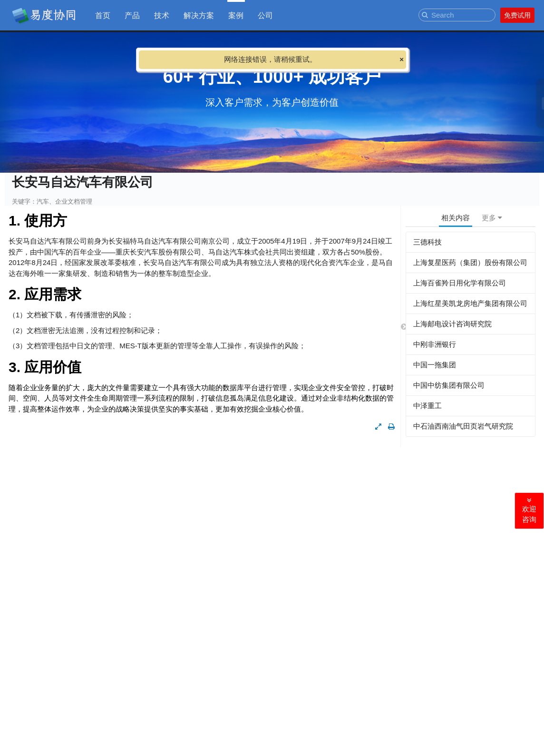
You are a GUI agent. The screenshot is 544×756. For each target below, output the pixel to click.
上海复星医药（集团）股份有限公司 (470, 262)
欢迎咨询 (529, 510)
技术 (162, 15)
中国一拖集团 (435, 365)
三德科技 (427, 242)
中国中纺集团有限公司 (449, 385)
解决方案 (199, 15)
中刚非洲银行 (435, 344)
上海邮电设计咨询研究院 (452, 324)
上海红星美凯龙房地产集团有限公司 (470, 303)
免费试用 (517, 15)
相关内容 (456, 218)
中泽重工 (427, 406)
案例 (236, 15)
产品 (132, 15)
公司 (265, 15)
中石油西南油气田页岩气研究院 (463, 426)
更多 (492, 218)
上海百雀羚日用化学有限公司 (460, 283)
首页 (103, 15)
